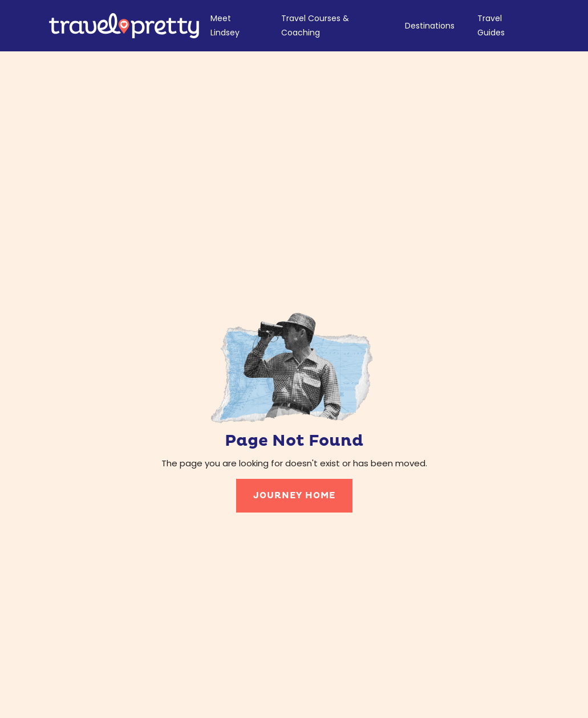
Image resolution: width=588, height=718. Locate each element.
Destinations (430, 26)
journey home (294, 496)
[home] (124, 25)
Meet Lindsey (225, 25)
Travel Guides (491, 25)
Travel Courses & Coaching (315, 25)
